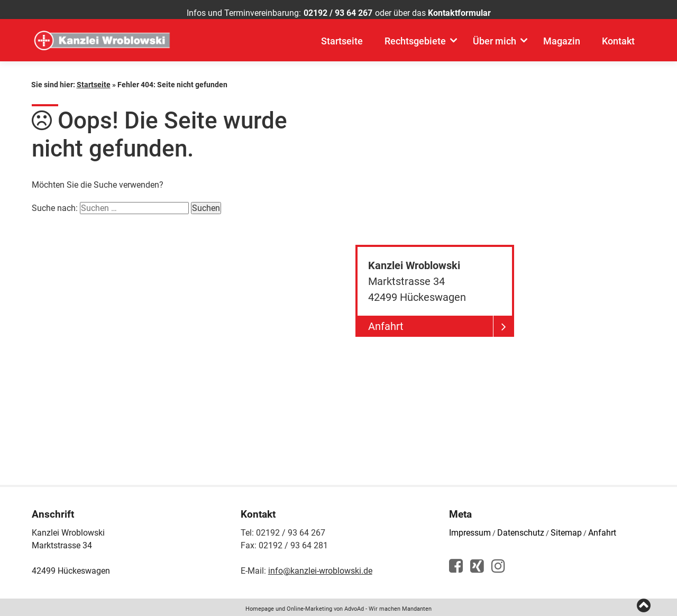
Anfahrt (602, 529)
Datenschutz (521, 529)
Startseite (342, 48)
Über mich (495, 48)
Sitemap (566, 529)
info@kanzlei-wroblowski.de (320, 567)
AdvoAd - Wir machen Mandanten (388, 605)
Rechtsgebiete (415, 48)
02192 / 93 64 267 (338, 13)
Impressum (470, 529)
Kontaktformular (459, 13)
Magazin (562, 48)
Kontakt (618, 48)
